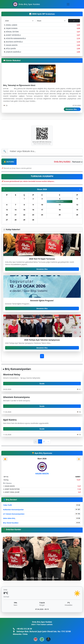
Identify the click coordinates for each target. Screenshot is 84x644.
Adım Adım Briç (9, 518)
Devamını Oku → (72, 109)
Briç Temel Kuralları (11, 523)
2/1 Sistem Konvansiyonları (14, 514)
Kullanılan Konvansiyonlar (13, 510)
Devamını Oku (42, 269)
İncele (42, 384)
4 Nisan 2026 (60, 201)
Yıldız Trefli (7, 505)
